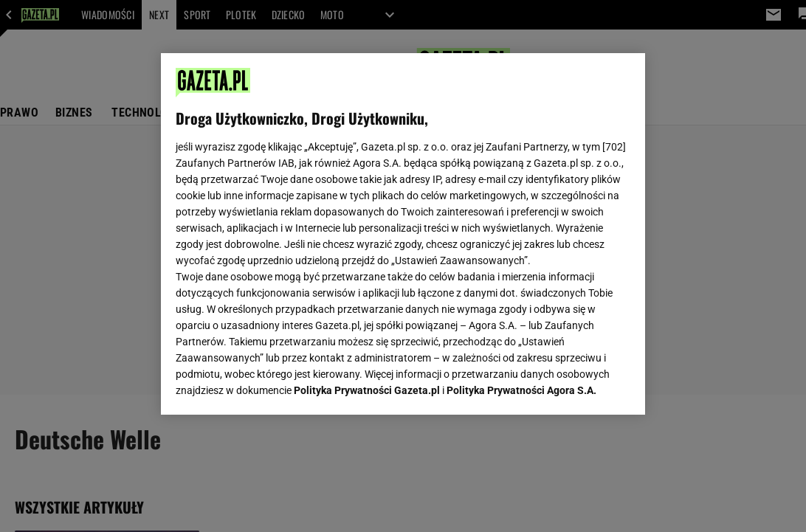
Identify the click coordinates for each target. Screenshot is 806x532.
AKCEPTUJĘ (580, 386)
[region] (403, 234)
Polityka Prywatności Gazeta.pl (367, 227)
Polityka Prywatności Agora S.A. (521, 227)
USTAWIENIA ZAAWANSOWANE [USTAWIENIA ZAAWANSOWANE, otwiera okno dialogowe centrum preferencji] (273, 385)
